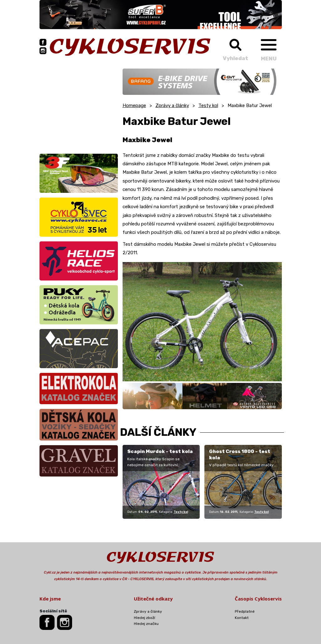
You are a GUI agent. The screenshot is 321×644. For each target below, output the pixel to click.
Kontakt (242, 618)
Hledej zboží (145, 618)
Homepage (134, 106)
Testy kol (208, 106)
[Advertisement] (79, 108)
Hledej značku (146, 624)
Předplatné (245, 611)
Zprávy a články (172, 106)
